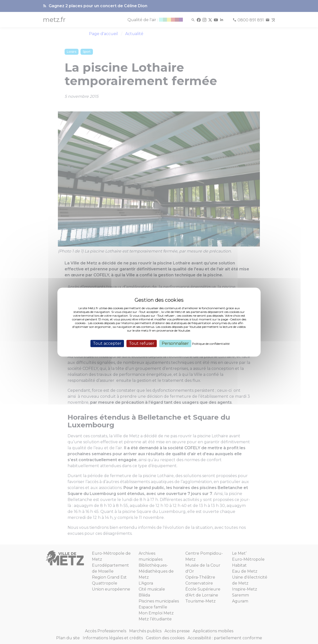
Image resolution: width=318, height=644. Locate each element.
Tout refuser (142, 343)
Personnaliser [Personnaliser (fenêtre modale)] (175, 343)
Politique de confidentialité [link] (211, 344)
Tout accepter (107, 343)
